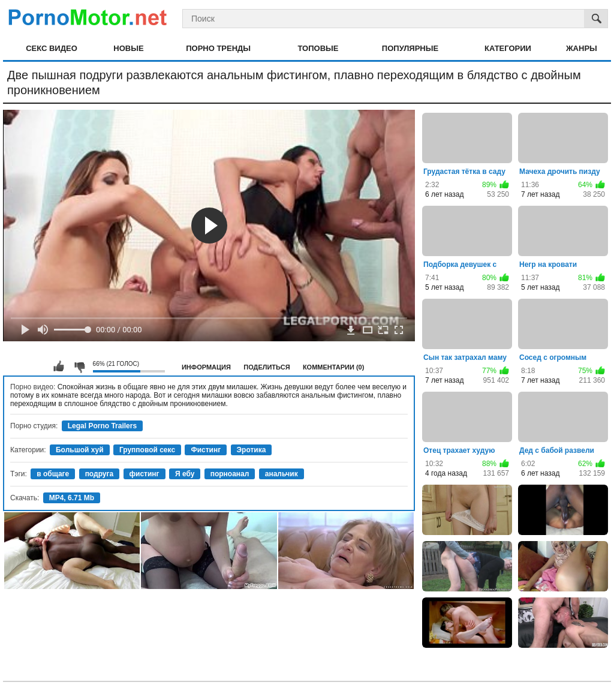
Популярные (410, 48)
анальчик (282, 474)
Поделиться (267, 367)
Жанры (582, 48)
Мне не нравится (79, 366)
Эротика (252, 450)
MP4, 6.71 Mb (72, 498)
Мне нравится (59, 366)
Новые (128, 48)
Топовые (318, 48)
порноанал (230, 474)
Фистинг (206, 450)
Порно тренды (218, 48)
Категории (508, 48)
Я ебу (185, 474)
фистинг (145, 474)
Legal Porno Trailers (102, 426)
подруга (100, 474)
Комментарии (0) (334, 367)
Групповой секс (147, 450)
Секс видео (52, 48)
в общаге (53, 474)
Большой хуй (80, 450)
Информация (206, 367)
